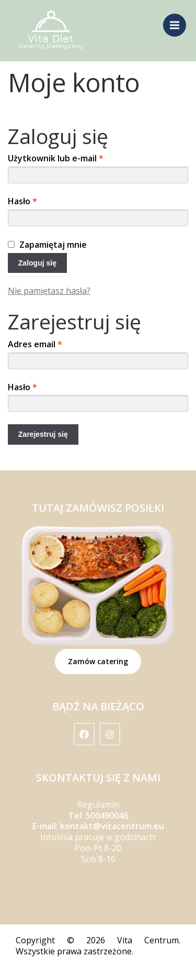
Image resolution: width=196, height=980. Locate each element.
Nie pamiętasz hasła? (49, 291)
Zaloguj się (37, 263)
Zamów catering (98, 661)
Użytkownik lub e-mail (56, 158)
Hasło (22, 201)
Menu (178, 20)
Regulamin (98, 805)
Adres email (35, 344)
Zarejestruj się (43, 434)
